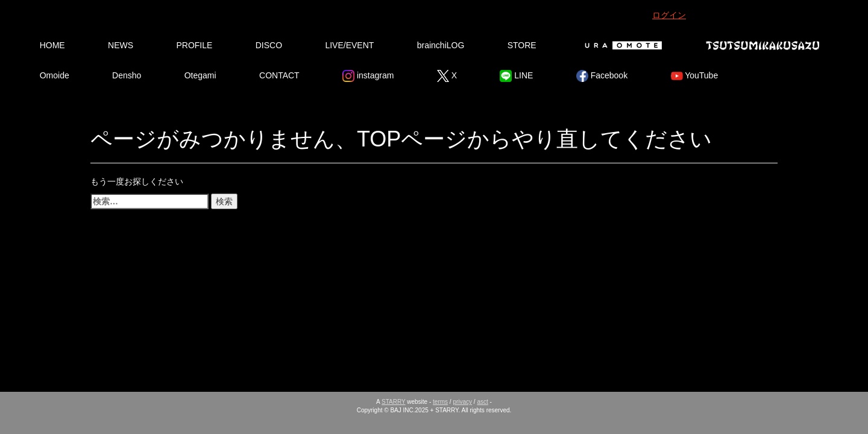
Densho (127, 75)
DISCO (269, 45)
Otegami (200, 75)
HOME (52, 45)
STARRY (393, 402)
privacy (462, 402)
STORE (522, 45)
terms (440, 402)
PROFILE (194, 45)
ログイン (669, 15)
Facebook (602, 76)
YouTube (695, 76)
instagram (368, 76)
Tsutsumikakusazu (763, 45)
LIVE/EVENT (349, 45)
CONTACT (279, 75)
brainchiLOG (441, 45)
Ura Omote (621, 45)
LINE (516, 76)
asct (482, 402)
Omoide (55, 75)
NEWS (121, 45)
